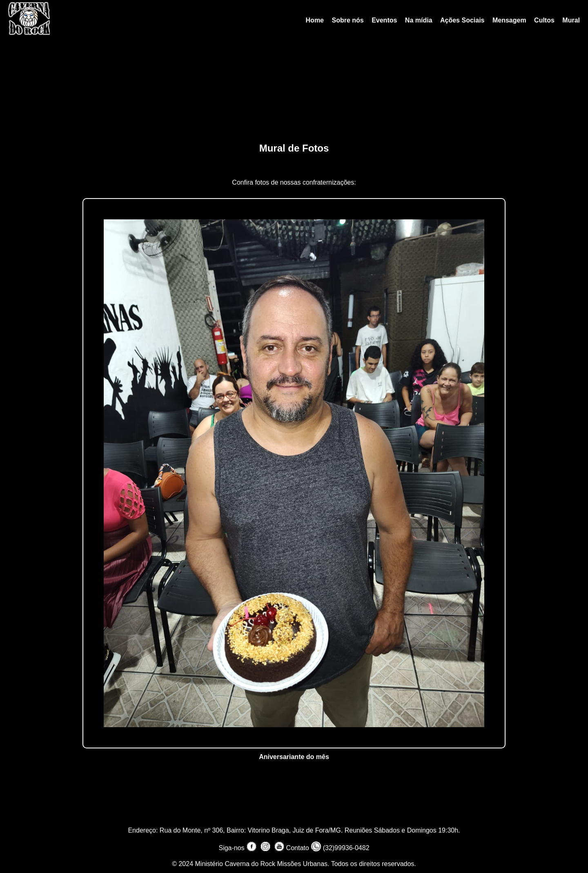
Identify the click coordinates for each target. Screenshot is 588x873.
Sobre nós (347, 20)
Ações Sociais (462, 20)
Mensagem (509, 20)
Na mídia (419, 20)
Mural (571, 20)
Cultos (544, 20)
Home (315, 20)
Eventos (384, 20)
